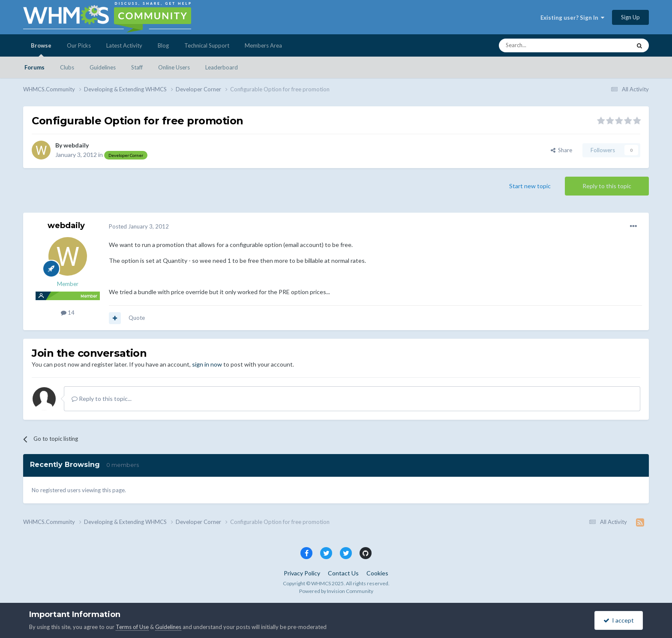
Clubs (67, 67)
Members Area (263, 45)
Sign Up (630, 17)
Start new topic (530, 186)
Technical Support (207, 45)
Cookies (377, 573)
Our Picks (79, 45)
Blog (163, 45)
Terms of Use (132, 627)
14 (68, 313)
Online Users (174, 67)
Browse (41, 49)
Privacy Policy (302, 573)
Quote (137, 318)
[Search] (545, 45)
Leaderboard (222, 67)
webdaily (76, 145)
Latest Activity (124, 45)
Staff (137, 67)
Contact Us (343, 573)
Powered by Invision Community (336, 591)
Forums (34, 67)
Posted (139, 226)
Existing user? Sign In (572, 18)
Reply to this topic (607, 186)
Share (561, 150)
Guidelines (103, 67)
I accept (619, 620)
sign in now (207, 364)
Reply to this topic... (102, 399)
